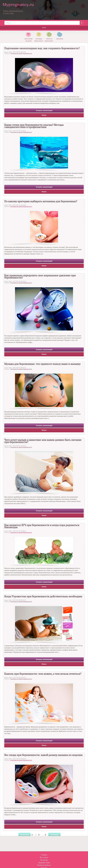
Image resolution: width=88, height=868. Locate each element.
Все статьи (44, 857)
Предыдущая (24, 835)
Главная (44, 855)
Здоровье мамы (44, 863)
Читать (44, 115)
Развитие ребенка (44, 865)
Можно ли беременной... (49, 39)
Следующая (54, 835)
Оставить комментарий (44, 110)
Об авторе (44, 860)
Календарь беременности (39, 39)
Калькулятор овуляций (28, 39)
